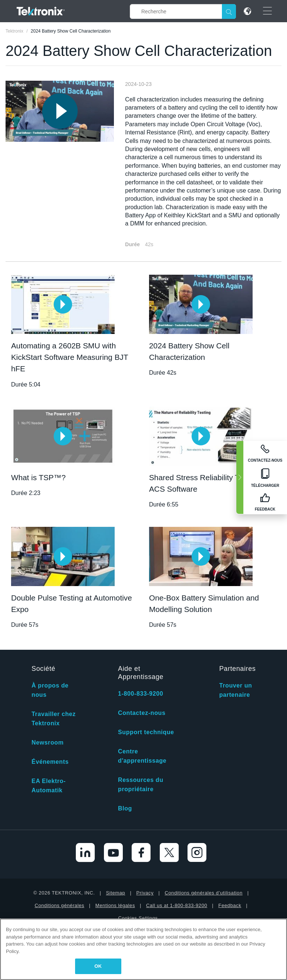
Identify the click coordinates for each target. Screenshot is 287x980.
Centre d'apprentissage (142, 756)
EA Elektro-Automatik (48, 786)
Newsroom (48, 742)
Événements (50, 762)
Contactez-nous (142, 713)
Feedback (230, 905)
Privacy (145, 893)
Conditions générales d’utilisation (203, 893)
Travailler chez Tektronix (53, 719)
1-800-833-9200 (141, 694)
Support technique (146, 732)
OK (98, 966)
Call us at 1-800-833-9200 (177, 905)
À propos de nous (50, 690)
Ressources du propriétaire (141, 785)
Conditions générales (60, 905)
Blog (125, 808)
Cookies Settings (138, 918)
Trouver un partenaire (236, 690)
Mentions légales (115, 905)
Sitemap (116, 893)
